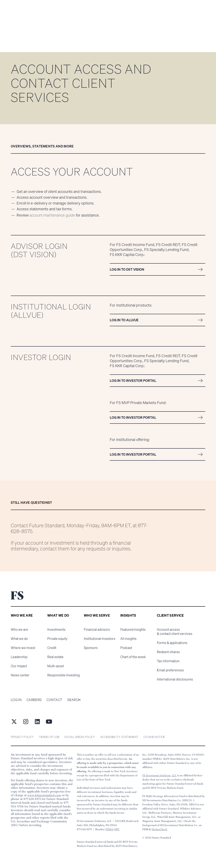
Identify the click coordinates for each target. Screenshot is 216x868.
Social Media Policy (80, 737)
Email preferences (170, 670)
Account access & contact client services (175, 632)
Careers (34, 700)
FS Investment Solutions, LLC (159, 775)
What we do (19, 639)
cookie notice (154, 737)
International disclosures (175, 679)
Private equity (57, 639)
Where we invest (23, 648)
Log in (16, 700)
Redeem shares (168, 652)
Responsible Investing (63, 675)
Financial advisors (97, 629)
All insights (128, 639)
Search (74, 700)
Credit (52, 648)
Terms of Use (49, 737)
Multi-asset (56, 666)
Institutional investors (100, 639)
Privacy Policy (22, 737)
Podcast (126, 648)
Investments (56, 629)
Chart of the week (133, 657)
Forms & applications (172, 643)
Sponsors (91, 648)
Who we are (19, 629)
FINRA (109, 829)
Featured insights (133, 629)
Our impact (19, 666)
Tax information (168, 661)
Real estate (55, 657)
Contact (54, 700)
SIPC (117, 829)
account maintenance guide (52, 215)
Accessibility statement (119, 737)
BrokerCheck (160, 829)
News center (20, 675)
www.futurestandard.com (44, 795)
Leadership (19, 657)
